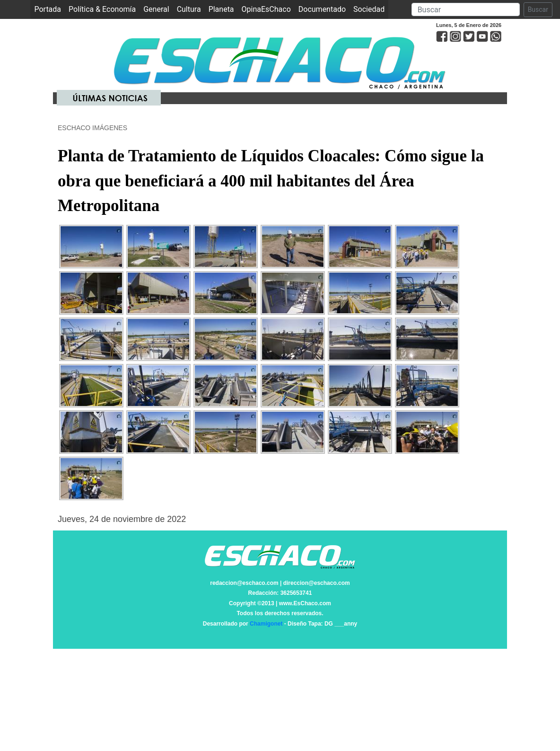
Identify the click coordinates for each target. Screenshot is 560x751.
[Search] (466, 9)
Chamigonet (266, 624)
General (156, 9)
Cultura (189, 9)
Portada (49, 9)
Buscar (538, 9)
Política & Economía (102, 9)
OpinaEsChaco (266, 9)
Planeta (221, 9)
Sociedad (369, 9)
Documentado (322, 9)
